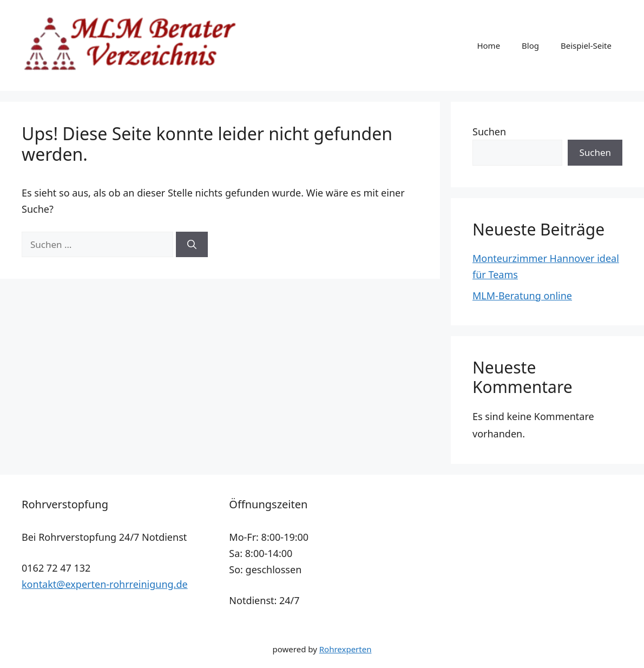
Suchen (489, 132)
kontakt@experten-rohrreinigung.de (105, 584)
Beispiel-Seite (586, 45)
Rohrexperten (346, 649)
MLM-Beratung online (522, 296)
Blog (530, 45)
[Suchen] (192, 245)
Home (488, 45)
